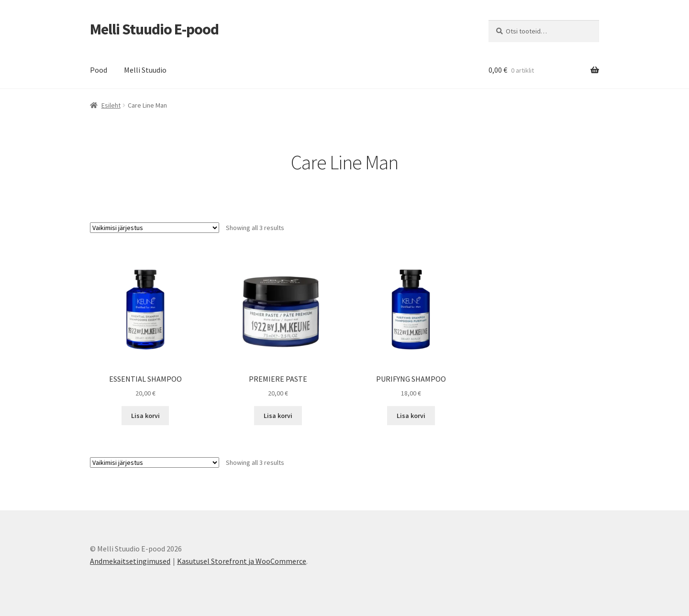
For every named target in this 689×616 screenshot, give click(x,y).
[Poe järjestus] (155, 228)
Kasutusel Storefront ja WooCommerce (242, 561)
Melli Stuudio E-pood (154, 29)
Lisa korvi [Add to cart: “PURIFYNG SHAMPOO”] (411, 416)
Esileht (111, 105)
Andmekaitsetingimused (130, 561)
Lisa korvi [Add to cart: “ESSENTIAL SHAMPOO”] (145, 416)
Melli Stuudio (145, 70)
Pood (99, 70)
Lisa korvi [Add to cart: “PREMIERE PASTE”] (278, 416)
